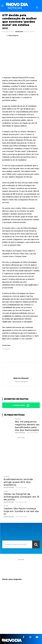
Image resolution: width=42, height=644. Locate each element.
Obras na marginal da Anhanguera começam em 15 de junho (21, 497)
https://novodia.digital (21, 381)
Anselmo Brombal (20, 433)
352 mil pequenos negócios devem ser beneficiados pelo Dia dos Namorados (27, 426)
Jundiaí (6, 491)
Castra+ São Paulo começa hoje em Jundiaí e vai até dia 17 (21, 511)
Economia (18, 419)
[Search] (36, 544)
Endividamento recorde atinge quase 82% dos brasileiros (18, 482)
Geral (5, 28)
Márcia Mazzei (14, 36)
